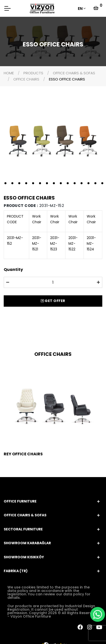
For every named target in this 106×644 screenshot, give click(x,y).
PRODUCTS (33, 73)
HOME (9, 73)
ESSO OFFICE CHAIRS (67, 79)
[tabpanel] (53, 140)
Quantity (13, 270)
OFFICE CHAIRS (26, 79)
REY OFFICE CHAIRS (23, 454)
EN (80, 9)
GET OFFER (53, 301)
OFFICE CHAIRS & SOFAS (74, 73)
